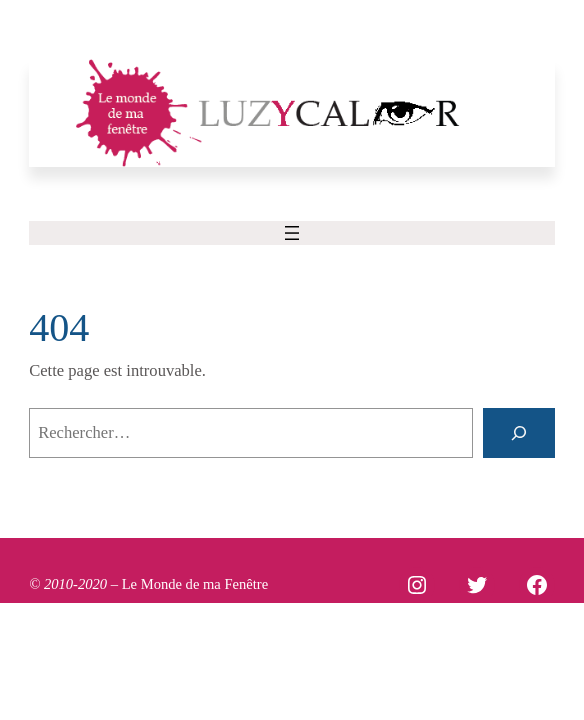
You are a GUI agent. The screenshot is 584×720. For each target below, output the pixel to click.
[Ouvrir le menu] (292, 233)
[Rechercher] (519, 433)
